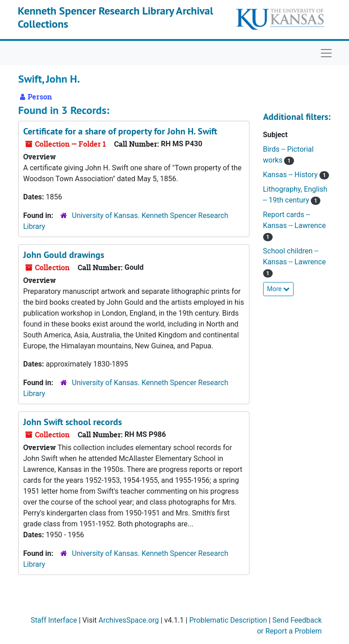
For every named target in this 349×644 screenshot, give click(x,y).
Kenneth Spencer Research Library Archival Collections (115, 17)
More (279, 289)
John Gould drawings (64, 255)
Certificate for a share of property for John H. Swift (120, 131)
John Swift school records (72, 422)
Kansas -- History (291, 175)
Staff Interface (54, 620)
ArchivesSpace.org (129, 620)
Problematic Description (228, 620)
